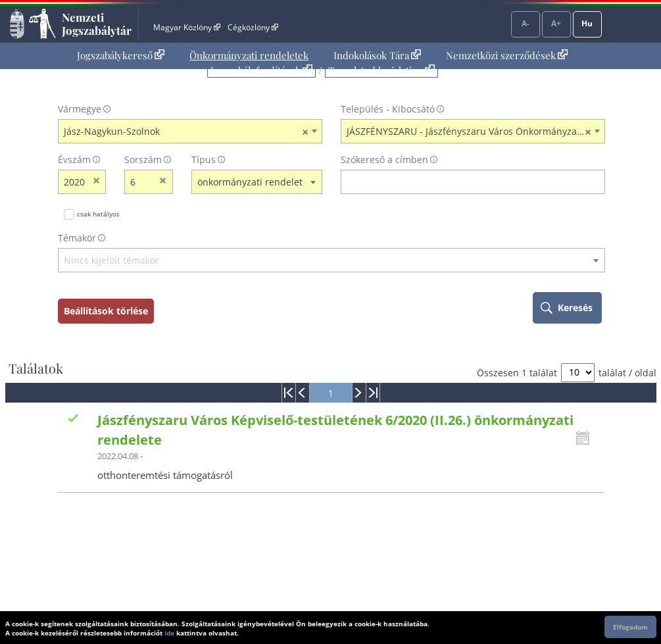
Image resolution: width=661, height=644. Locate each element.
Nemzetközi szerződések (507, 55)
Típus (204, 160)
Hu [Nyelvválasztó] (587, 23)
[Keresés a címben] (464, 182)
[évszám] (74, 182)
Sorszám (143, 160)
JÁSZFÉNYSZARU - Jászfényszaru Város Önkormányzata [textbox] (469, 132)
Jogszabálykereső (121, 55)
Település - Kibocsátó (388, 109)
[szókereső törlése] (596, 182)
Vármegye (80, 109)
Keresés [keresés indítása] (575, 308)
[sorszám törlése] (163, 182)
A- (526, 23)
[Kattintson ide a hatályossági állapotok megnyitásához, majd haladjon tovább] (586, 438)
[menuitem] (121, 56)
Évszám (74, 160)
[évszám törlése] (96, 182)
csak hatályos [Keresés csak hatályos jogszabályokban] (98, 214)
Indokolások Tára (377, 55)
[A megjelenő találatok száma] (578, 373)
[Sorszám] (140, 182)
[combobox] (190, 132)
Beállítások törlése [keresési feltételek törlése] (106, 311)
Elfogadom (630, 627)
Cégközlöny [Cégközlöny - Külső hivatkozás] (253, 27)
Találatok (36, 368)
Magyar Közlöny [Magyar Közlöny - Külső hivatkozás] (186, 27)
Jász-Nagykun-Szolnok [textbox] (186, 132)
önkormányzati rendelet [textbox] (250, 182)
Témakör (77, 238)
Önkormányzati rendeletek (249, 55)
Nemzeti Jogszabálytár (97, 24)
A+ (556, 23)
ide (169, 633)
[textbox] (331, 261)
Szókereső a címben (384, 160)
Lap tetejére (638, 584)
